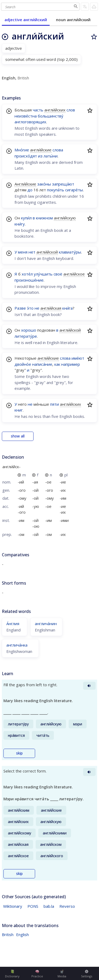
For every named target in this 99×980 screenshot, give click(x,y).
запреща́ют (63, 184)
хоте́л (27, 274)
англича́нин (46, 624)
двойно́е (23, 364)
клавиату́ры (70, 252)
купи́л (26, 218)
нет (32, 252)
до (30, 190)
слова (58, 150)
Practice (37, 974)
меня (23, 252)
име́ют (78, 358)
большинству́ (51, 116)
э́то (30, 308)
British (8, 934)
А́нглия (13, 624)
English (22, 934)
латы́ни (51, 156)
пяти (55, 404)
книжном (44, 218)
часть (38, 110)
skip (19, 753)
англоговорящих (30, 122)
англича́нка (17, 645)
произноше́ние (29, 280)
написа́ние (42, 364)
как (57, 364)
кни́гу (20, 224)
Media (62, 974)
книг (19, 410)
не (37, 308)
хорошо (29, 330)
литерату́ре (26, 336)
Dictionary (12, 974)
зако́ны (44, 184)
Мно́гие (22, 150)
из (40, 156)
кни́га (67, 308)
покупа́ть (56, 190)
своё (58, 274)
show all (18, 436)
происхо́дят (26, 156)
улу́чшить (43, 274)
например (71, 364)
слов (71, 110)
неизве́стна (26, 116)
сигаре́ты (74, 190)
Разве (20, 308)
